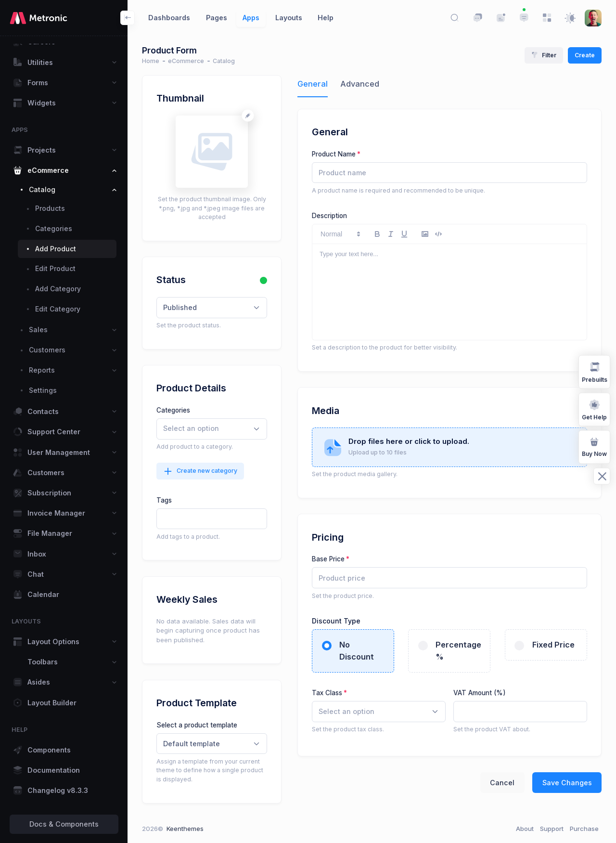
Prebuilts (595, 371)
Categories (173, 410)
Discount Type (337, 621)
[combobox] (212, 308)
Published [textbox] (180, 307)
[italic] (391, 234)
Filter (544, 55)
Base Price (328, 559)
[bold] (377, 234)
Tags (164, 500)
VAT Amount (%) (480, 693)
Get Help (594, 409)
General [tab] (313, 84)
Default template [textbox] (192, 744)
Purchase (584, 829)
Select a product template (197, 725)
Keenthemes (185, 829)
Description (329, 216)
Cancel (502, 783)
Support (552, 829)
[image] (425, 234)
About (525, 829)
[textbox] (211, 519)
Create (585, 55)
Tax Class (327, 693)
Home (151, 61)
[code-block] (438, 234)
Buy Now (594, 446)
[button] (340, 234)
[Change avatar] (248, 115)
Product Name (334, 154)
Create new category (200, 471)
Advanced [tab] (360, 84)
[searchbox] (205, 429)
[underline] (404, 234)
